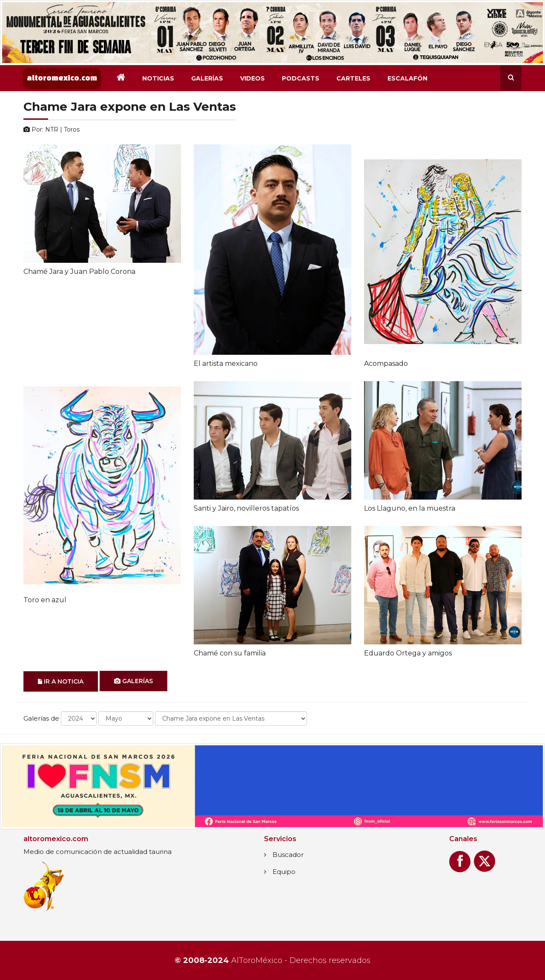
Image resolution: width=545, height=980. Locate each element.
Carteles (353, 78)
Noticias (158, 78)
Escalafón (407, 78)
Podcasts (301, 78)
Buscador (288, 855)
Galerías (207, 78)
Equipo (284, 872)
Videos (252, 78)
